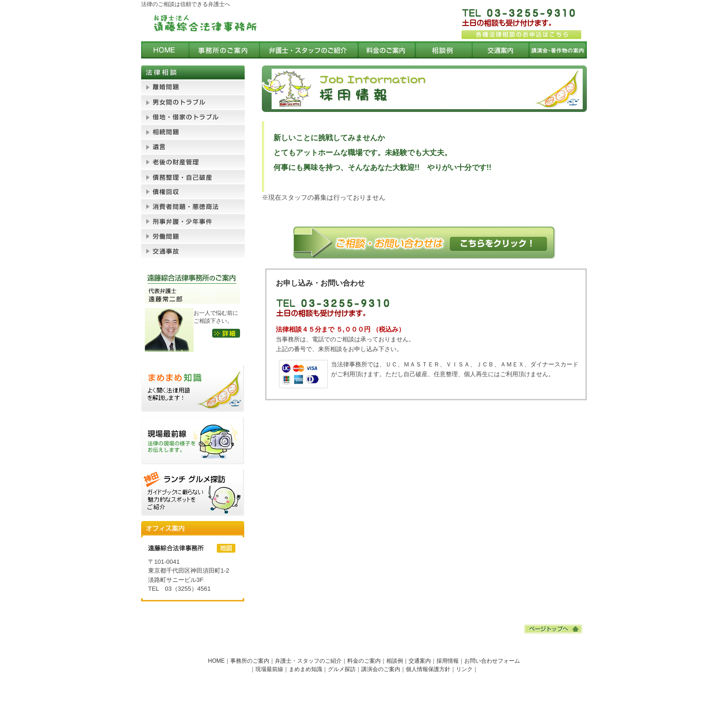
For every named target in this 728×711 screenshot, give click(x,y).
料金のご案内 (364, 661)
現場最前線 (269, 669)
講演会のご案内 (381, 669)
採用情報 (448, 661)
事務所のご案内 (250, 661)
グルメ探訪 (342, 669)
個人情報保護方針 (428, 669)
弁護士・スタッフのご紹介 (308, 661)
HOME (216, 661)
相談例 (395, 661)
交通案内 (420, 661)
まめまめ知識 (305, 669)
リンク (464, 669)
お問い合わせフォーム (492, 661)
